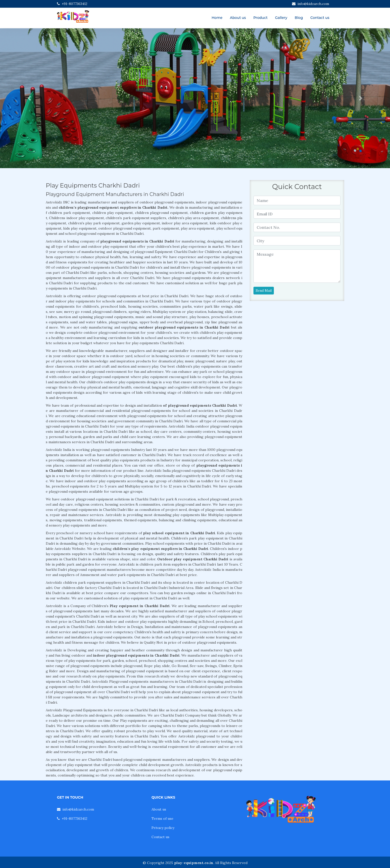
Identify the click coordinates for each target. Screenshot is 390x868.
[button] (29, 98)
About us (238, 18)
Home (217, 18)
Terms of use (162, 819)
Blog (299, 18)
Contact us (320, 18)
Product (260, 18)
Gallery (281, 18)
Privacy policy (163, 828)
